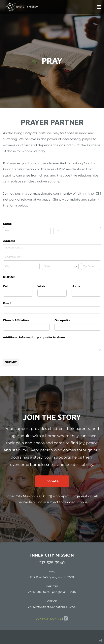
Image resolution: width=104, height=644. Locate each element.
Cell (6, 286)
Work (41, 286)
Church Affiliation (16, 320)
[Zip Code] (91, 266)
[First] (27, 231)
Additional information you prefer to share (34, 337)
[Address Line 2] (52, 257)
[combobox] (60, 266)
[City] (21, 266)
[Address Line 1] (52, 248)
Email (7, 303)
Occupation (63, 320)
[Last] (77, 231)
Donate (52, 481)
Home (76, 286)
